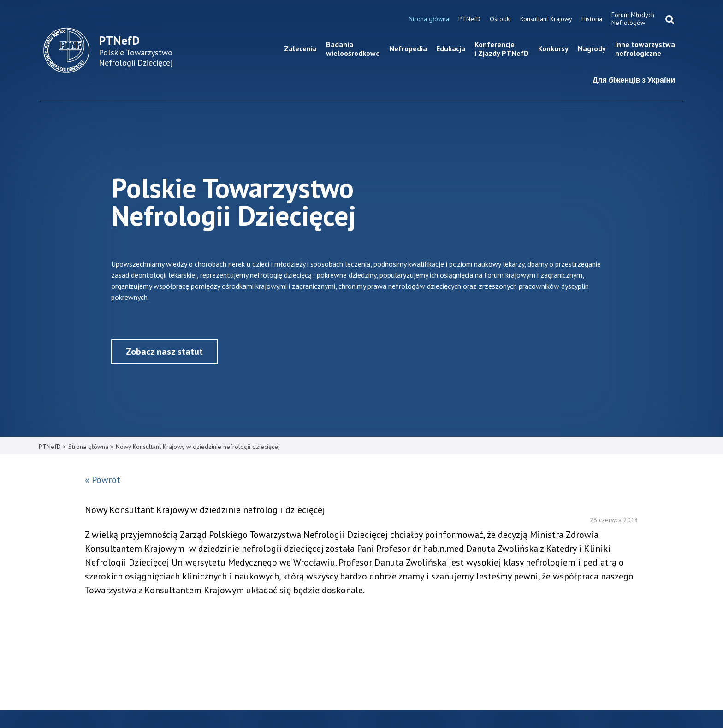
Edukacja (451, 48)
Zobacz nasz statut (164, 352)
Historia (592, 19)
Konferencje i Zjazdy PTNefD (502, 49)
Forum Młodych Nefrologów (633, 19)
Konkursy (553, 48)
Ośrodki (500, 19)
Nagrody (592, 48)
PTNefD (469, 19)
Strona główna (429, 19)
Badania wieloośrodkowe (353, 49)
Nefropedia (408, 48)
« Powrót (103, 480)
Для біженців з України (634, 80)
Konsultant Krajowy (546, 19)
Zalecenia (300, 48)
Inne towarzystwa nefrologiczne (645, 49)
